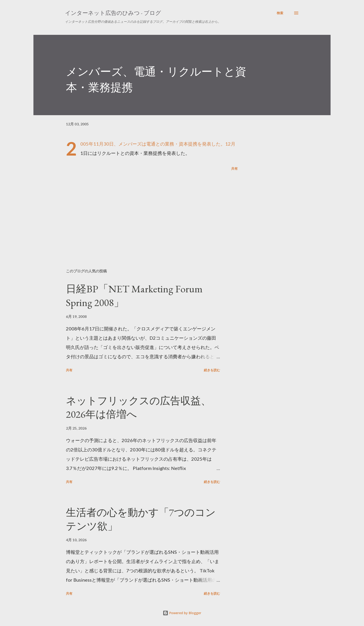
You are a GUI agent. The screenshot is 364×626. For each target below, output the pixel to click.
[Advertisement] (144, 211)
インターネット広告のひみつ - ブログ (113, 13)
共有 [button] (234, 168)
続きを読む (212, 370)
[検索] (280, 13)
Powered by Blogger (182, 613)
